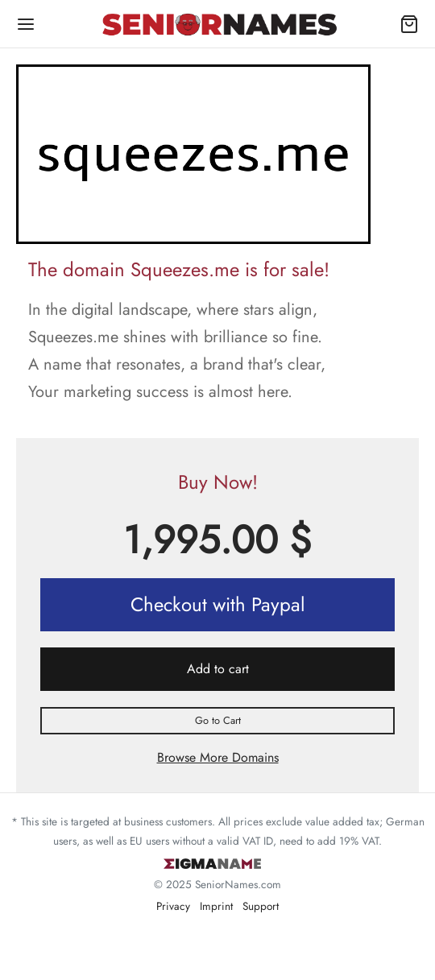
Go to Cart (218, 720)
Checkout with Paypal (218, 604)
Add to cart (218, 669)
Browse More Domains (218, 757)
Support (261, 906)
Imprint (216, 906)
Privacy (173, 906)
